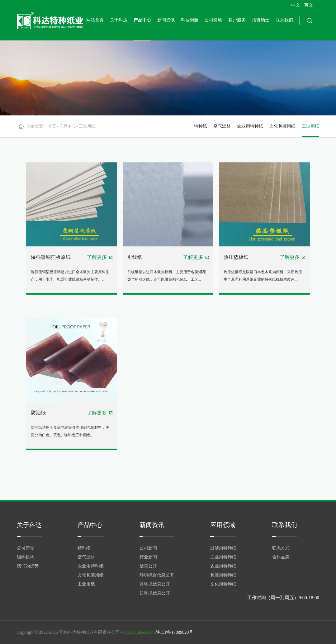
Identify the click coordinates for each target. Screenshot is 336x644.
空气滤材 (222, 126)
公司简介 (26, 548)
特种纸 (201, 126)
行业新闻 (148, 557)
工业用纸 (87, 126)
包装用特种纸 (223, 575)
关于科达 (119, 20)
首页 (52, 126)
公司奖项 (213, 20)
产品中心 (142, 20)
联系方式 (281, 548)
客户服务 (237, 20)
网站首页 (95, 20)
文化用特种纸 (223, 584)
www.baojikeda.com (138, 632)
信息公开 (148, 566)
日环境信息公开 (155, 593)
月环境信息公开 (155, 584)
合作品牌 (281, 557)
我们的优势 (28, 566)
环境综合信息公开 (157, 575)
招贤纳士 (261, 20)
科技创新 (190, 20)
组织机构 (26, 557)
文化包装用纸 (282, 126)
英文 (309, 5)
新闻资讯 (166, 20)
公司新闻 (148, 548)
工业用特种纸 (223, 557)
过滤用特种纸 (223, 548)
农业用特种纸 (250, 126)
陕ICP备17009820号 (174, 632)
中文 (296, 5)
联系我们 (284, 20)
